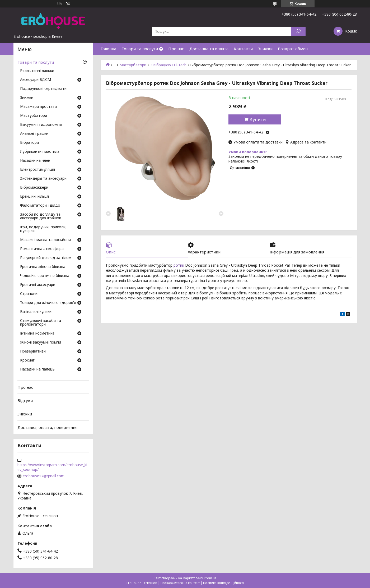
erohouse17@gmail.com (44, 476)
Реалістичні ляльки (37, 71)
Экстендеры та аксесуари (43, 179)
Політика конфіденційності (223, 583)
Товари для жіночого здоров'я (48, 303)
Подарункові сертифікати (43, 89)
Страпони (29, 294)
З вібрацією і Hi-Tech (168, 65)
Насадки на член (35, 161)
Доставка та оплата (209, 49)
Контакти (243, 49)
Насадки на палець (37, 369)
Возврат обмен (293, 49)
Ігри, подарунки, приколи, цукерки (43, 229)
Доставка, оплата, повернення (47, 427)
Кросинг (27, 360)
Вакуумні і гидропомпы (41, 125)
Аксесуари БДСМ (36, 80)
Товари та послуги (140, 49)
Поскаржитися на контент (180, 583)
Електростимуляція (38, 170)
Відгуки (25, 400)
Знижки (265, 49)
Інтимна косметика (37, 334)
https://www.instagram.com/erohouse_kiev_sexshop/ (52, 467)
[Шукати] (298, 31)
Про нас (176, 49)
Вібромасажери (34, 188)
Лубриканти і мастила (40, 152)
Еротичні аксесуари (38, 285)
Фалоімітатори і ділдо (40, 206)
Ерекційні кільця (34, 197)
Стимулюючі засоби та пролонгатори (41, 323)
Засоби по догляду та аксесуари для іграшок (41, 216)
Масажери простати (38, 107)
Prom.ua (210, 578)
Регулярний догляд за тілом (46, 258)
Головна (108, 49)
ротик (179, 265)
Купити (258, 119)
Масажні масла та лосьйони (45, 240)
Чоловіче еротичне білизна (45, 276)
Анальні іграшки (34, 134)
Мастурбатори (133, 65)
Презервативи (33, 351)
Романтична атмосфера (42, 249)
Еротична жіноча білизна (43, 267)
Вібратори (29, 143)
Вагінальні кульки (36, 312)
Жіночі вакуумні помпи (41, 342)
